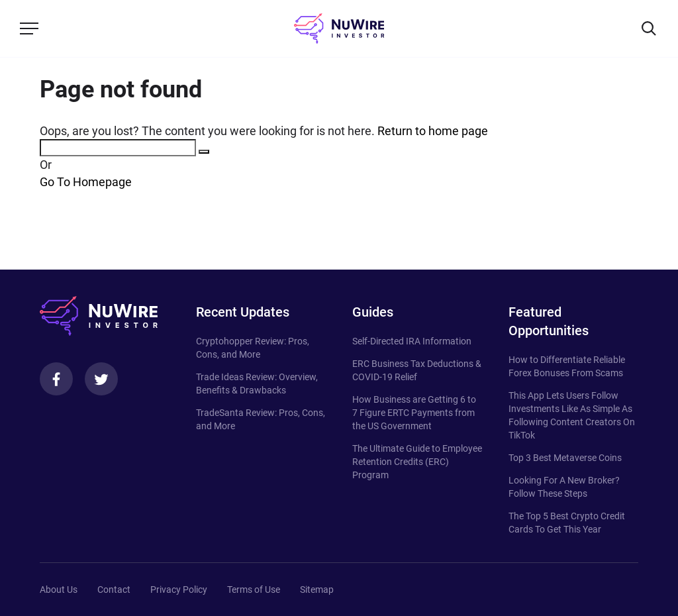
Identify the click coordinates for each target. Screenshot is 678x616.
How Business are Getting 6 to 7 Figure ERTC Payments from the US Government (414, 413)
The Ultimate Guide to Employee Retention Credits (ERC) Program (417, 462)
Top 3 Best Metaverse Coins (565, 458)
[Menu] (29, 28)
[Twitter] (101, 379)
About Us (59, 590)
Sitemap (317, 590)
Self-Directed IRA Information (412, 341)
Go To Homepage (86, 182)
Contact (114, 590)
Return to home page (433, 131)
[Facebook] (56, 379)
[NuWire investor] (339, 28)
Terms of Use (254, 590)
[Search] (649, 28)
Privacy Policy (179, 590)
